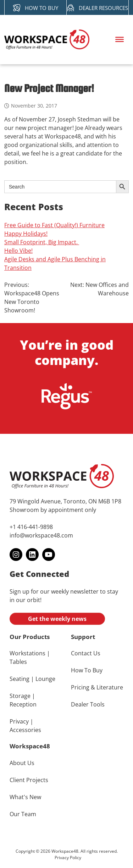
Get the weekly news (57, 619)
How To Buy (87, 670)
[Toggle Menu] (120, 39)
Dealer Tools (88, 704)
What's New (25, 797)
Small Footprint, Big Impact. (42, 242)
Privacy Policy (68, 858)
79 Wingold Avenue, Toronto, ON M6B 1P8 (65, 501)
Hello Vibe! (18, 251)
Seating (20, 679)
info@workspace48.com (41, 535)
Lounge (45, 679)
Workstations (27, 653)
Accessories (25, 730)
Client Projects (29, 780)
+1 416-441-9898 (31, 527)
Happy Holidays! (26, 234)
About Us (22, 763)
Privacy (19, 721)
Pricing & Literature (97, 687)
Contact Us (86, 653)
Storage (20, 696)
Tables (18, 662)
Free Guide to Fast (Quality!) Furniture (54, 225)
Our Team (23, 814)
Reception (23, 704)
